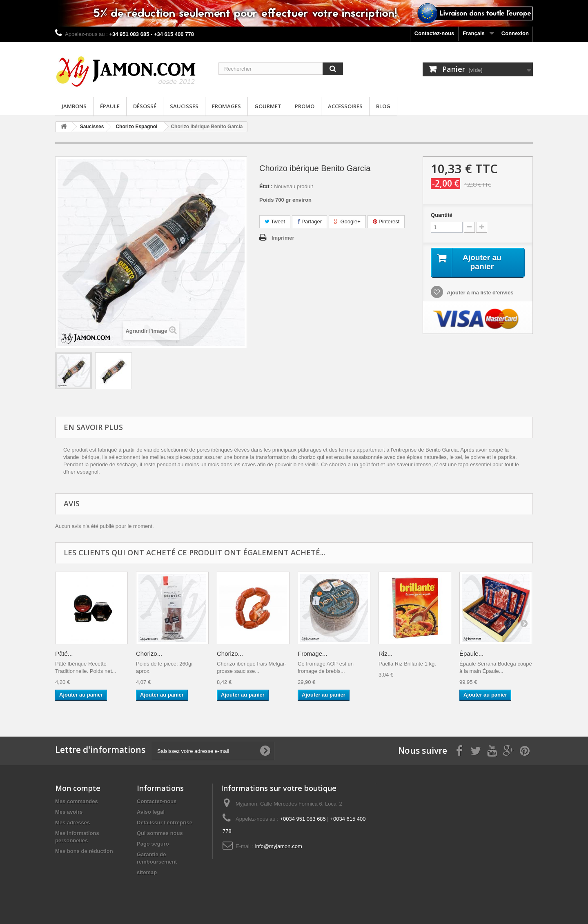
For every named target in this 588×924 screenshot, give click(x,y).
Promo (305, 106)
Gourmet (268, 106)
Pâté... (64, 653)
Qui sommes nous (160, 833)
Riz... (385, 653)
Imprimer (283, 238)
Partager (310, 222)
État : (266, 186)
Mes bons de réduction (84, 851)
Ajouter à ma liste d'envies (480, 293)
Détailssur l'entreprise (165, 823)
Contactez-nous (434, 33)
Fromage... (313, 653)
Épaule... (471, 653)
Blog (383, 106)
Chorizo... (149, 653)
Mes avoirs (69, 812)
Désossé (145, 106)
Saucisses (184, 106)
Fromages (226, 106)
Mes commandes (77, 801)
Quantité (442, 215)
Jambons (74, 106)
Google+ (347, 222)
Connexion (515, 33)
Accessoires (345, 106)
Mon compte (78, 788)
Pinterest (386, 222)
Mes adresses (72, 823)
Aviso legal (151, 812)
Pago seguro (153, 844)
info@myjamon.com (279, 846)
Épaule (110, 106)
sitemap (147, 872)
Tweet (275, 222)
